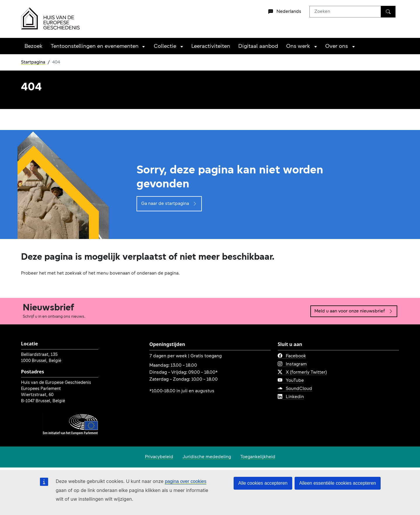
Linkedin (291, 397)
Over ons (337, 46)
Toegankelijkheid (258, 457)
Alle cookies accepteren (263, 483)
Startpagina (33, 62)
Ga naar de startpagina (169, 204)
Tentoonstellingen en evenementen (95, 46)
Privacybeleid (159, 457)
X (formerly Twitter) (302, 372)
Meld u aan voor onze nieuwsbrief (354, 311)
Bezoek (34, 46)
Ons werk (298, 46)
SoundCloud (295, 389)
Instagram (292, 364)
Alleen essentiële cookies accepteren (338, 483)
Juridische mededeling (207, 457)
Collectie (165, 46)
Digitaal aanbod (258, 46)
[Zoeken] (388, 12)
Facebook (292, 356)
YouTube (291, 381)
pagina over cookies (185, 481)
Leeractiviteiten (211, 46)
